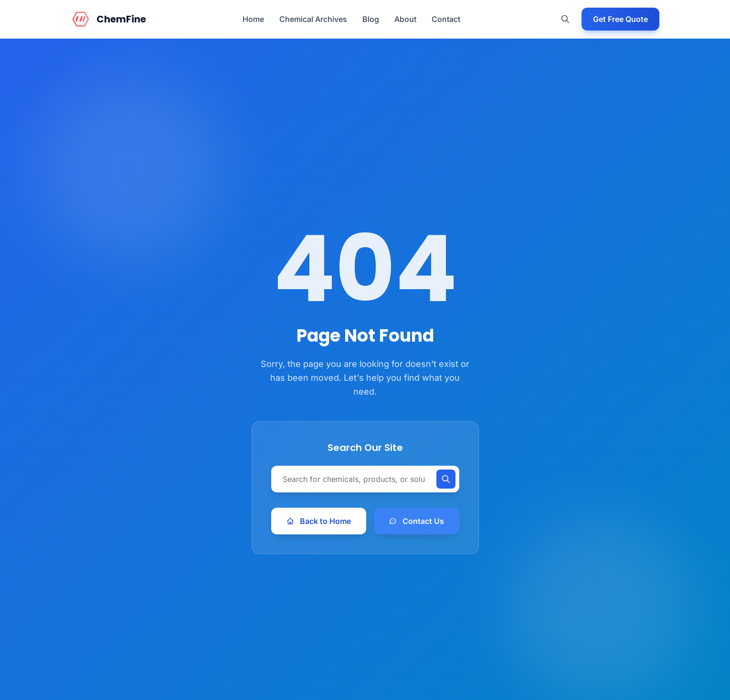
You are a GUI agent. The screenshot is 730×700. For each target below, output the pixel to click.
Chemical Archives (313, 19)
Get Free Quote (620, 19)
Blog (371, 19)
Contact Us (417, 521)
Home (253, 19)
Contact (446, 19)
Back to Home (319, 521)
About (405, 19)
